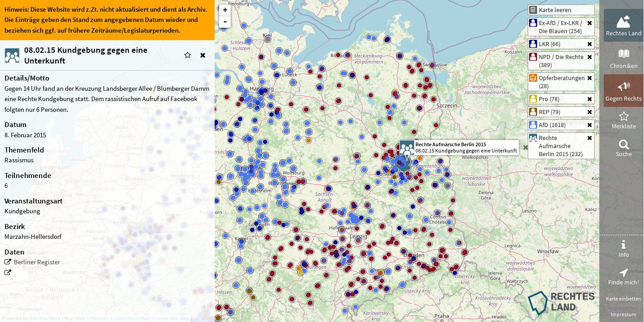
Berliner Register (37, 262)
